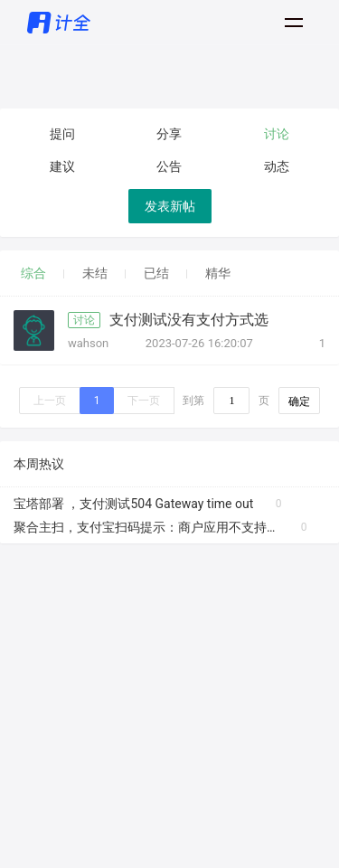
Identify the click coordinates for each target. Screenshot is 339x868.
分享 (169, 134)
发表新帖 (170, 206)
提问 (62, 134)
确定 (299, 401)
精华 (218, 273)
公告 (169, 166)
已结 (156, 273)
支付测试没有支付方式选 (189, 320)
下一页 (144, 401)
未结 (95, 273)
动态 (277, 166)
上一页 (50, 401)
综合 (33, 273)
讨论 (277, 134)
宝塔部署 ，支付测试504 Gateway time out (133, 504)
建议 (62, 166)
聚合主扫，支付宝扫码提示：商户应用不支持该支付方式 (146, 527)
